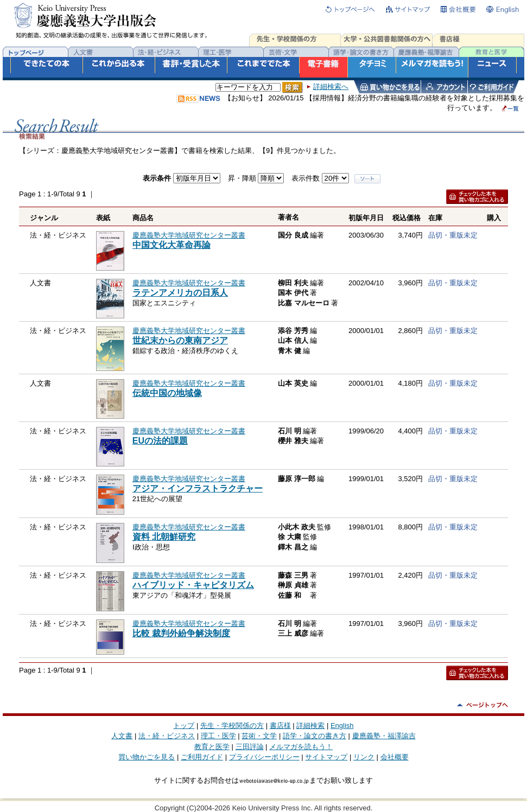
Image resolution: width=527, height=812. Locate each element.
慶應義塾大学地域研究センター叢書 (189, 235)
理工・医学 (218, 736)
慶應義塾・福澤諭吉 (384, 736)
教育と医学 (212, 747)
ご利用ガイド (202, 757)
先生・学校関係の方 (232, 725)
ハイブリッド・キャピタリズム (193, 585)
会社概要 (395, 757)
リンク (364, 757)
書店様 (280, 725)
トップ (184, 725)
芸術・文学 (259, 736)
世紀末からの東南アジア (180, 340)
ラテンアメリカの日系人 (180, 293)
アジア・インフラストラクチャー (198, 488)
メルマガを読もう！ (301, 747)
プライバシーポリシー (264, 757)
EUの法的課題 (160, 441)
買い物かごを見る (147, 757)
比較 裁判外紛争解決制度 (181, 633)
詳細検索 (310, 725)
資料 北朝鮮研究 (164, 537)
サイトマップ (326, 757)
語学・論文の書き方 (315, 736)
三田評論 (250, 747)
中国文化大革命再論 (172, 245)
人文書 (122, 736)
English (342, 725)
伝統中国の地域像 (167, 393)
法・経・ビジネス (167, 736)
